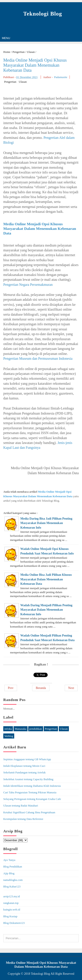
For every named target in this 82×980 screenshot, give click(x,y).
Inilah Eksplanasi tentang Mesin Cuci (24, 766)
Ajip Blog (9, 873)
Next (71, 688)
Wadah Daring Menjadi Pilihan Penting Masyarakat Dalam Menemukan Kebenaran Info (46, 610)
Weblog (9, 736)
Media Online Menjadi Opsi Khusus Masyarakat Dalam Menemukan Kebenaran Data (35, 65)
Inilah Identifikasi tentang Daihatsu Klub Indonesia (32, 786)
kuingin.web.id (12, 910)
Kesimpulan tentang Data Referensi (23, 819)
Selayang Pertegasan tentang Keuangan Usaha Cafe (32, 799)
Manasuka (20, 729)
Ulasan (23, 82)
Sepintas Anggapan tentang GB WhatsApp (27, 759)
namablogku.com (13, 880)
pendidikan (36, 729)
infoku (8, 729)
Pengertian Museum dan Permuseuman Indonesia (38, 359)
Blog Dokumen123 (14, 923)
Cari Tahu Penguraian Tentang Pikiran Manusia (30, 792)
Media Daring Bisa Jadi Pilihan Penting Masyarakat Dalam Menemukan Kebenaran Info (46, 523)
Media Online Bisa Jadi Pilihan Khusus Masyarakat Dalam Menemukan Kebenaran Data (46, 579)
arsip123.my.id (12, 896)
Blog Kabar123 (12, 887)
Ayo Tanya (9, 860)
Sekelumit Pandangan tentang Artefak (24, 773)
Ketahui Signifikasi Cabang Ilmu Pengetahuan (29, 812)
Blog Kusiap (10, 916)
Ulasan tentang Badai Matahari (21, 806)
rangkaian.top (11, 903)
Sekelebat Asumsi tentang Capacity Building (28, 779)
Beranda (41, 688)
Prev (11, 688)
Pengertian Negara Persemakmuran (28, 285)
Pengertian (10, 82)
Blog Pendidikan (13, 867)
